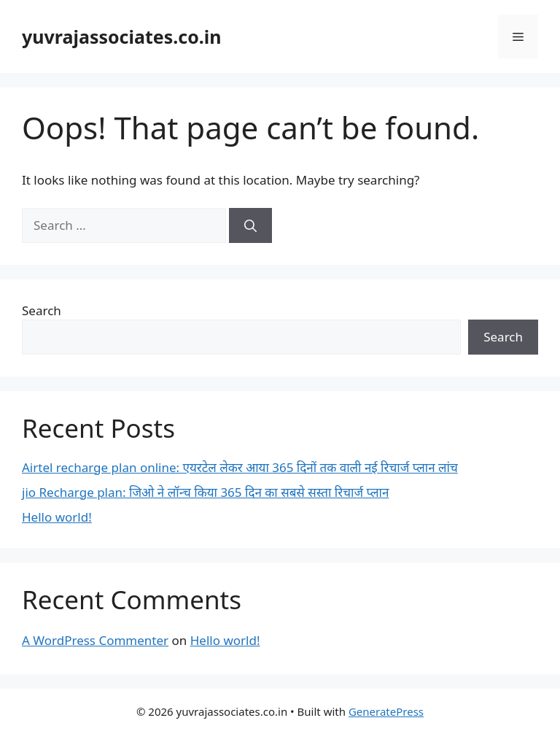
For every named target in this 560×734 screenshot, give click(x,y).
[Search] (250, 225)
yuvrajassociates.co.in (122, 36)
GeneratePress (386, 711)
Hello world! (57, 517)
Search (42, 310)
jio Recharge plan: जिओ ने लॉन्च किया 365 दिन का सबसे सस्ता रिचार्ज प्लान (205, 492)
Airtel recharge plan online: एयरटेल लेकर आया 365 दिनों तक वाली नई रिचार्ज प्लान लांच (240, 467)
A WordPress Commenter (95, 640)
